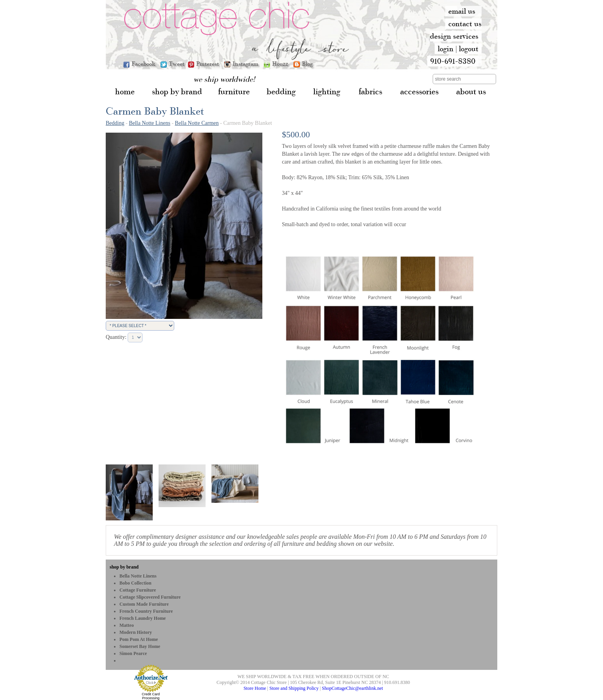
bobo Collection (135, 583)
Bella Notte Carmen (197, 123)
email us (462, 11)
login (446, 49)
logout (469, 49)
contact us (465, 23)
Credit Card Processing (151, 696)
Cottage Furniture (138, 590)
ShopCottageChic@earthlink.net (352, 688)
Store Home (255, 688)
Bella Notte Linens (150, 123)
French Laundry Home (143, 618)
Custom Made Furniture (144, 604)
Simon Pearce (133, 653)
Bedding (115, 123)
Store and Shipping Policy (294, 688)
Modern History (136, 632)
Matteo (127, 625)
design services (454, 36)
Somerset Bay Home (140, 646)
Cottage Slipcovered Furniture (150, 597)
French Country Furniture (146, 611)
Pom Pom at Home (139, 639)
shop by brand (124, 567)
